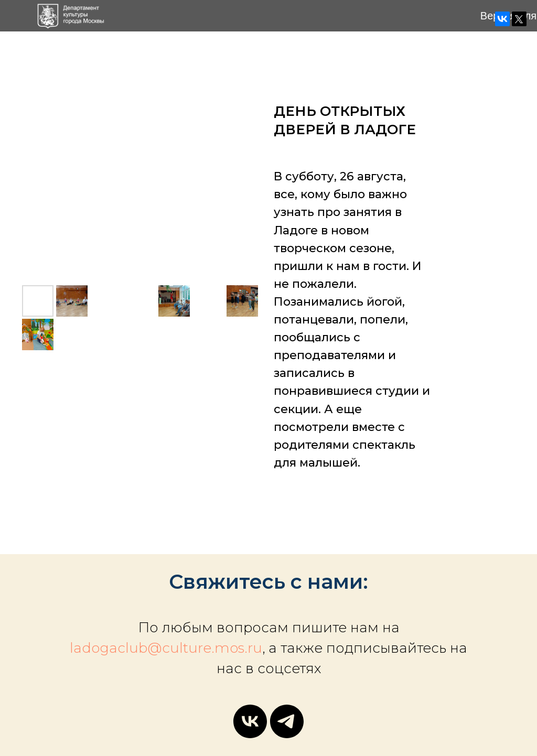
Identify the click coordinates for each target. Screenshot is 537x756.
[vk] (250, 721)
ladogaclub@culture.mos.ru (166, 648)
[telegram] (287, 721)
